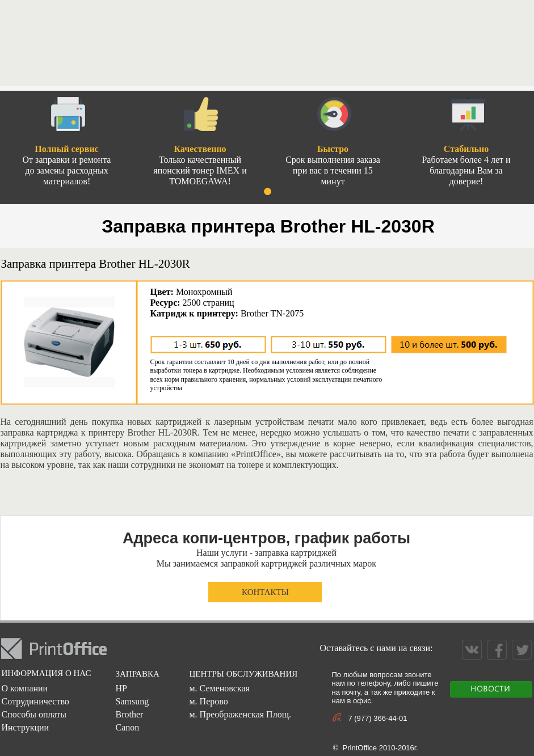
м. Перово (208, 701)
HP (121, 688)
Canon (127, 727)
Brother (129, 714)
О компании (24, 688)
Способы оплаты (34, 714)
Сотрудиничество (35, 701)
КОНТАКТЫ (265, 592)
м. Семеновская (219, 688)
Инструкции (25, 727)
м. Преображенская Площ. (240, 714)
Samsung (132, 701)
